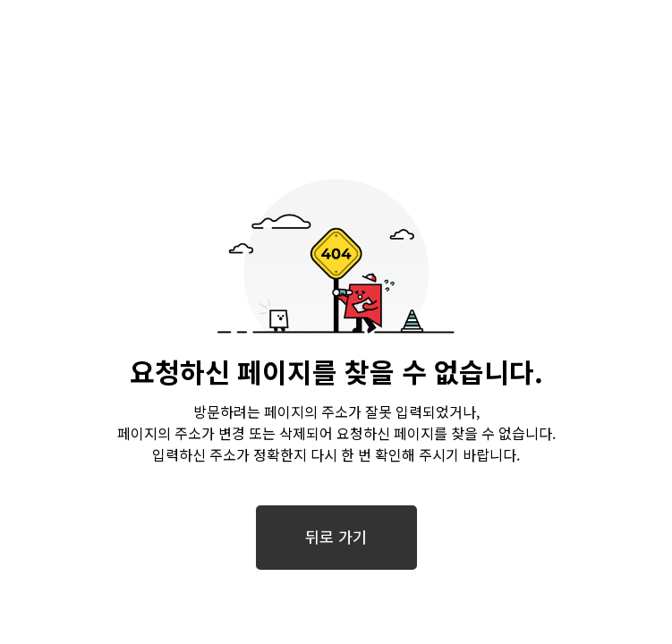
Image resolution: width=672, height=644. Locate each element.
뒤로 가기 (336, 537)
